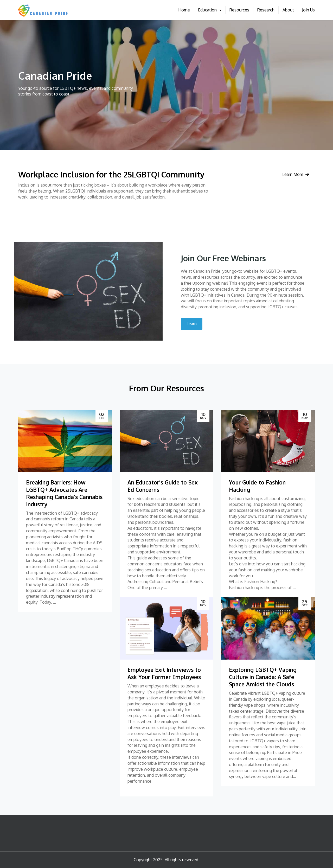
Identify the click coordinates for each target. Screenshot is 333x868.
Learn (192, 324)
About (288, 10)
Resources (239, 10)
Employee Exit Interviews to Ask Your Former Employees (164, 673)
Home (184, 10)
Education (207, 10)
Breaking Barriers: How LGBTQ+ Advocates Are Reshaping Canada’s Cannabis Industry (64, 493)
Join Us (308, 10)
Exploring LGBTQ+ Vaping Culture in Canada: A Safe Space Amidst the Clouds (263, 677)
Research (266, 10)
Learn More (296, 174)
